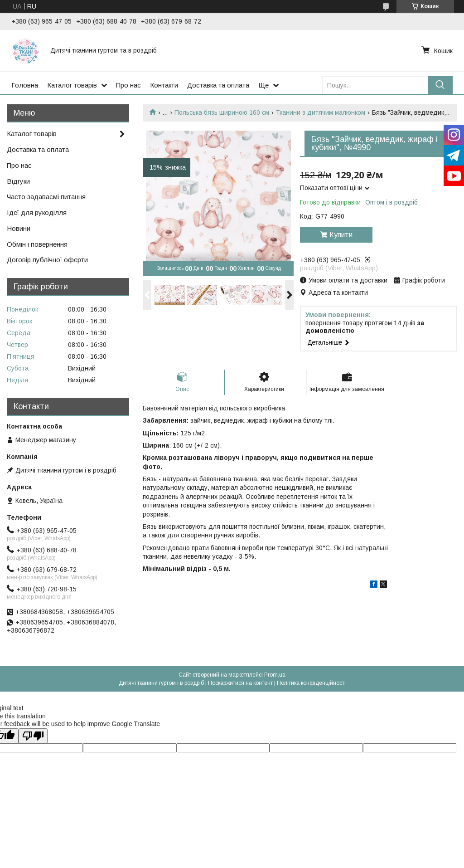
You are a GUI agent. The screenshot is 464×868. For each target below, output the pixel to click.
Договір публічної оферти (47, 260)
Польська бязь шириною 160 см (222, 112)
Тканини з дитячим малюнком (320, 112)
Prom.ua (275, 675)
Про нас (128, 85)
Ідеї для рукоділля (37, 212)
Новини (19, 228)
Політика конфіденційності (311, 683)
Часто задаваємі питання (46, 197)
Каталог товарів (72, 85)
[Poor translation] (33, 736)
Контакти (164, 85)
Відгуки (18, 181)
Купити (341, 235)
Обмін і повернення (37, 244)
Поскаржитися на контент (240, 683)
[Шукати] (440, 85)
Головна (25, 85)
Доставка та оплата (218, 85)
